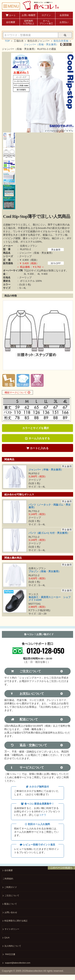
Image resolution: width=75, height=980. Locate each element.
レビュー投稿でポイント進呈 (37, 845)
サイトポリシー (11, 929)
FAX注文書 (9, 955)
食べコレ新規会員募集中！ (37, 804)
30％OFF (56, 263)
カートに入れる (37, 448)
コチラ (43, 815)
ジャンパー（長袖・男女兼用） (41, 44)
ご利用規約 (8, 879)
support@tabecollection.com (16, 963)
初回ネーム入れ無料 (37, 824)
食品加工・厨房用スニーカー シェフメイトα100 (50, 598)
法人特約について (12, 946)
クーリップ (25, 256)
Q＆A (6, 938)
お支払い (64, 22)
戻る (65, 44)
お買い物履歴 (29, 15)
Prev (7, 335)
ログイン (46, 15)
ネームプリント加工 (46, 22)
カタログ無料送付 (37, 787)
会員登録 (64, 15)
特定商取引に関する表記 (15, 921)
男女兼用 (56, 250)
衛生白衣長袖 (61, 41)
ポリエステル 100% (31, 281)
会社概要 (11, 22)
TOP (7, 41)
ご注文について (11, 896)
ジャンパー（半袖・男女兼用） (46, 470)
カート (11, 15)
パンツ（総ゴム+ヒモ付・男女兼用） (49, 533)
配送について (10, 904)
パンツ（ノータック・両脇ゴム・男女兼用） (50, 506)
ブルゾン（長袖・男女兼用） (45, 571)
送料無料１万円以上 (29, 22)
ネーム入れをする (37, 438)
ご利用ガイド (10, 887)
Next (68, 335)
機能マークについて (17, 393)
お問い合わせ (10, 913)
